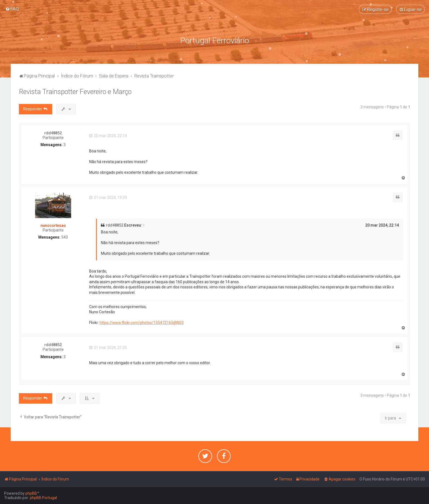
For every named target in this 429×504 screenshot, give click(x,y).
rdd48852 (53, 133)
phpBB (31, 493)
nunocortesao (53, 225)
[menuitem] (12, 9)
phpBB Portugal (43, 498)
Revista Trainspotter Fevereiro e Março (75, 92)
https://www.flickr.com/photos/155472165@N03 (142, 323)
